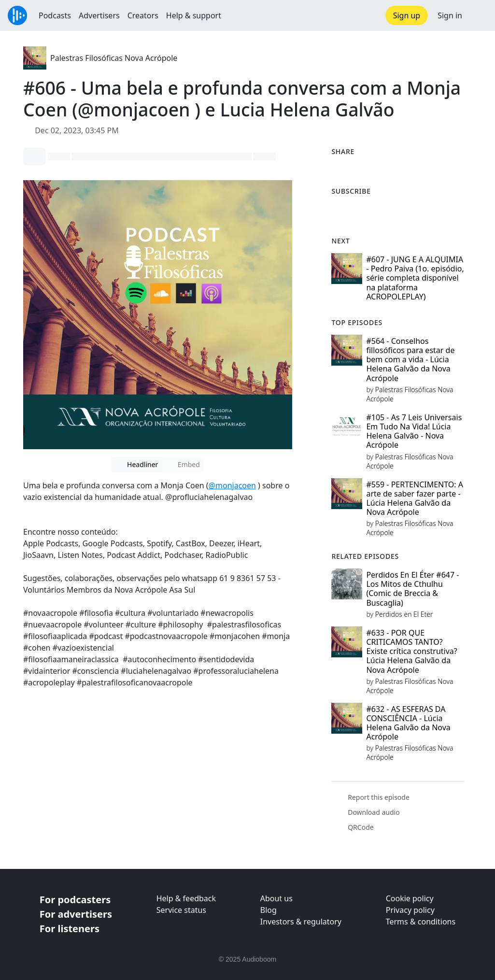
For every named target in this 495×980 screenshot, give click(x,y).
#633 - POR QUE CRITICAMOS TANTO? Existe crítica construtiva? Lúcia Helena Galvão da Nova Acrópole (411, 651)
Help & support (194, 15)
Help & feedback (186, 898)
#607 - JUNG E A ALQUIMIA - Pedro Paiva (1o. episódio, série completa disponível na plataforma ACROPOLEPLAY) (415, 278)
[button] (479, 15)
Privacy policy (410, 910)
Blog (269, 910)
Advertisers (99, 15)
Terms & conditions (421, 922)
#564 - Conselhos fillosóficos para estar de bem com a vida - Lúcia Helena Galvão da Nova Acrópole (410, 360)
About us (276, 898)
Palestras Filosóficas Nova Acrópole (114, 58)
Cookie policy (410, 898)
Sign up (407, 15)
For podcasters (75, 900)
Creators (143, 15)
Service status (181, 910)
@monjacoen (232, 485)
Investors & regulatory (301, 922)
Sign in (450, 15)
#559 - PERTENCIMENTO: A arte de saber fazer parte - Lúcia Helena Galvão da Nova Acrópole (415, 498)
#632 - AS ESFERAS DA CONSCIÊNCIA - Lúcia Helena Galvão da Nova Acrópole (408, 723)
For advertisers (76, 914)
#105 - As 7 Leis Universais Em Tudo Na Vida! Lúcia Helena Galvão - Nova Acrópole (414, 431)
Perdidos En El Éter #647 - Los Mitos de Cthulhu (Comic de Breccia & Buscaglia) (412, 589)
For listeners (70, 929)
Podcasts (55, 15)
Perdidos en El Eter (404, 614)
